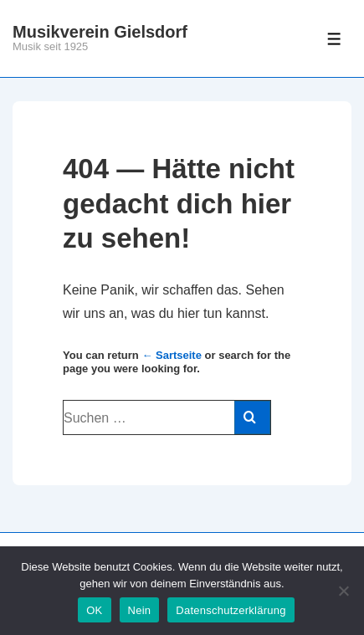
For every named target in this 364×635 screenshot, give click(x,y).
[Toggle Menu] (334, 39)
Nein (140, 610)
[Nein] (343, 591)
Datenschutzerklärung (231, 610)
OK (94, 610)
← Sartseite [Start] (172, 355)
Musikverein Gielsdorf (100, 32)
